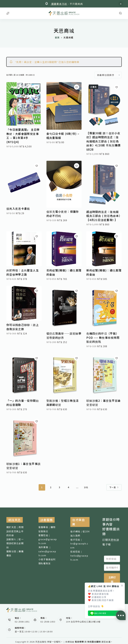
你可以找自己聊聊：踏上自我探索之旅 (23, 327)
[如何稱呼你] (112, 568)
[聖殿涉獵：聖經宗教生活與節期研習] (64, 375)
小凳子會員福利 (47, 559)
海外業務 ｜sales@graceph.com (47, 551)
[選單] (8, 13)
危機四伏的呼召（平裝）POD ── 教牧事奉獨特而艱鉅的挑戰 (103, 337)
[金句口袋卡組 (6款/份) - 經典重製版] (64, 106)
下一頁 (114, 487)
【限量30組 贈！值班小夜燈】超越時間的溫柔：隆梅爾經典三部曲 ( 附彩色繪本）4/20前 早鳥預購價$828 (103, 141)
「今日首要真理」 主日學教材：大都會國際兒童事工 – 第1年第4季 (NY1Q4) (23, 136)
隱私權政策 (45, 563)
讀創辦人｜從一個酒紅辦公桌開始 (15, 543)
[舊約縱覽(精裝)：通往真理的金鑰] (64, 249)
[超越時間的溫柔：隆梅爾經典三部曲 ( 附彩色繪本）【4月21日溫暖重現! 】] (104, 184)
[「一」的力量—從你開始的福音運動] (24, 375)
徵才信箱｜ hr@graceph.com (79, 544)
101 (86, 487)
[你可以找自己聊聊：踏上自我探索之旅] (24, 303)
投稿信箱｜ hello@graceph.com (79, 555)
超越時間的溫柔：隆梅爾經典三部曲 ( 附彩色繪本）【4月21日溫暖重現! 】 (103, 216)
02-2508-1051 (22, 622)
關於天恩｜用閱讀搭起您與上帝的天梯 (15, 531)
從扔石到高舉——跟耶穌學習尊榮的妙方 (64, 335)
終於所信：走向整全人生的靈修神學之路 (23, 272)
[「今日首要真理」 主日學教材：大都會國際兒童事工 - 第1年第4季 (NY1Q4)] (24, 104)
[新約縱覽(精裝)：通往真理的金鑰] (104, 249)
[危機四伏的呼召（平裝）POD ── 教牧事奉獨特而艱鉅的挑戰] (104, 308)
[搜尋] (120, 13)
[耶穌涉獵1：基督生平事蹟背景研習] (24, 438)
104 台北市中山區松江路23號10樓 (83, 622)
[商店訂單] (108, 75)
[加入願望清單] (37, 87)
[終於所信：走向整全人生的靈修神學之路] (24, 249)
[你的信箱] (112, 559)
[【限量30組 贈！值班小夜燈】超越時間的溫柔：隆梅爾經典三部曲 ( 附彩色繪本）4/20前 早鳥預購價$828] (104, 106)
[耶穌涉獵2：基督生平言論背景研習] (104, 375)
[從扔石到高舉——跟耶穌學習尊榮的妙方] (64, 308)
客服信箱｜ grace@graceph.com (48, 539)
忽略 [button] (121, 4)
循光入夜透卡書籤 (18, 209)
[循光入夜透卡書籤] (24, 183)
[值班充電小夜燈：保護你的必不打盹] (64, 184)
